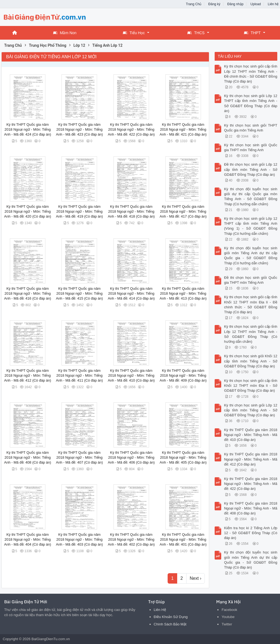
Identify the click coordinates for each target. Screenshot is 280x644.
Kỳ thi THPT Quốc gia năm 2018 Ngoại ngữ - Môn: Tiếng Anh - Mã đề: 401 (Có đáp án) (183, 539)
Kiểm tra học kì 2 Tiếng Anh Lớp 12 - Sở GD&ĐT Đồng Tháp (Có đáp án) (250, 533)
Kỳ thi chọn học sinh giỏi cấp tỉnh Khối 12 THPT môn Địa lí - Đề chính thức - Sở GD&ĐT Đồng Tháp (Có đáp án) (250, 305)
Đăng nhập (235, 4)
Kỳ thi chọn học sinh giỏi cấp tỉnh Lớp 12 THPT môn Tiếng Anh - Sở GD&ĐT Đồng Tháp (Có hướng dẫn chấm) (250, 334)
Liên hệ (273, 4)
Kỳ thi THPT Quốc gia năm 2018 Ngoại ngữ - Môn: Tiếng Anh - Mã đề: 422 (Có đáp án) (131, 129)
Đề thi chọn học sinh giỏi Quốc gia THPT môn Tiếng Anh (250, 280)
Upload (256, 4)
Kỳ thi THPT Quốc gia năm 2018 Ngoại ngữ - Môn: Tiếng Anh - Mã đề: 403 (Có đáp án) (80, 539)
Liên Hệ (160, 610)
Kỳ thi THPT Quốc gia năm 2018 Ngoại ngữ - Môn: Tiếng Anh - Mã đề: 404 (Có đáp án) (28, 539)
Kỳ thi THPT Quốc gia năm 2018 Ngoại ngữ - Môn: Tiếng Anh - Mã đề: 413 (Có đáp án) (183, 293)
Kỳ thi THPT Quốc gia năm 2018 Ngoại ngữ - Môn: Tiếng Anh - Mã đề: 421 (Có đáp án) (183, 129)
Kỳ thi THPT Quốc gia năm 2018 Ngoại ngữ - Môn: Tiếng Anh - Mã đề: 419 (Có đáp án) (80, 211)
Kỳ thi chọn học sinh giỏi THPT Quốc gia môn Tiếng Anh (250, 128)
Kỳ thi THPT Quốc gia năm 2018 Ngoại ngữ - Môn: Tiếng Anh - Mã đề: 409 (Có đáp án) (183, 375)
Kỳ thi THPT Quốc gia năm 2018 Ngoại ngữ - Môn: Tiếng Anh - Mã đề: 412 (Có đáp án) (28, 375)
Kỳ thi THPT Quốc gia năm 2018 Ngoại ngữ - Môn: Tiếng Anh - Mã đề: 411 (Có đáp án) (80, 375)
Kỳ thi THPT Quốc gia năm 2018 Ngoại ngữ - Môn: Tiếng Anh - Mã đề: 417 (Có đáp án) (183, 211)
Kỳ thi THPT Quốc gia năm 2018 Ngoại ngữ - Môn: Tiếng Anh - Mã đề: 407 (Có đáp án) (80, 457)
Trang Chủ (194, 4)
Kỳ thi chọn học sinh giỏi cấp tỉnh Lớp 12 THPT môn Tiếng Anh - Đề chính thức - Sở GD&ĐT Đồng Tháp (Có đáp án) (250, 74)
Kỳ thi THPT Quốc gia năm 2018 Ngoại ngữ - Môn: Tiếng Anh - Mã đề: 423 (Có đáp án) (80, 129)
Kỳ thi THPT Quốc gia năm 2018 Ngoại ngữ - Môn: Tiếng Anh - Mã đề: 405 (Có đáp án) (183, 457)
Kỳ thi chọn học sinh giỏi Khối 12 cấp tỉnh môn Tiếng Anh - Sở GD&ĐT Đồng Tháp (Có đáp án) (250, 361)
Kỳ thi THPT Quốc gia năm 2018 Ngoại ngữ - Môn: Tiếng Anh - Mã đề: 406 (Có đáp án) (131, 457)
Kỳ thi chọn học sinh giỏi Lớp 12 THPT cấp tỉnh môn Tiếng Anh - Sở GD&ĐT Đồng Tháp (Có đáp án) (250, 103)
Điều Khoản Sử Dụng (171, 617)
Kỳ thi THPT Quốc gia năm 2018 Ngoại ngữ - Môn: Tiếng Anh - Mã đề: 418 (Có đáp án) (131, 211)
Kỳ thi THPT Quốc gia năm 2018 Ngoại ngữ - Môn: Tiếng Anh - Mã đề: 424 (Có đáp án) (28, 129)
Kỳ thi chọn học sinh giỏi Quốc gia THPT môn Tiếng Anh (250, 147)
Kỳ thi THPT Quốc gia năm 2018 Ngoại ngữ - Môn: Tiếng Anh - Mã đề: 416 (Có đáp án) (28, 293)
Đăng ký (214, 4)
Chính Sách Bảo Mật (170, 624)
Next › (196, 578)
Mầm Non (65, 33)
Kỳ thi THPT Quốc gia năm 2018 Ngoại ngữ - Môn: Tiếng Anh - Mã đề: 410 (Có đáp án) (131, 375)
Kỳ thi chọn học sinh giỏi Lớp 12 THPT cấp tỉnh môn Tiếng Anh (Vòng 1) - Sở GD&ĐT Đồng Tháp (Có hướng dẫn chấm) (250, 226)
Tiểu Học (134, 33)
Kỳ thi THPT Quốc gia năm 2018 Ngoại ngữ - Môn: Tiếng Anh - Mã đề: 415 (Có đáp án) (80, 293)
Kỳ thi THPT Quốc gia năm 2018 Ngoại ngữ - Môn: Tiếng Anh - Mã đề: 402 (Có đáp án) (131, 539)
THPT (252, 33)
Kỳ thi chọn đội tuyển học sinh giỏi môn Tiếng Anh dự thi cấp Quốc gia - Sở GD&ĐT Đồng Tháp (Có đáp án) (250, 560)
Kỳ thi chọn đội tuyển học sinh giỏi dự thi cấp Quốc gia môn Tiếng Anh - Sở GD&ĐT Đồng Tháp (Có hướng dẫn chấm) (250, 197)
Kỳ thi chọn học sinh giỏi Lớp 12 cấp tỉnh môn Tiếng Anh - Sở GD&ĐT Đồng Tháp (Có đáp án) (250, 410)
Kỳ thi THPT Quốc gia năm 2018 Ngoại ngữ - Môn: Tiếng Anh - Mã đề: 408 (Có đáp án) (28, 457)
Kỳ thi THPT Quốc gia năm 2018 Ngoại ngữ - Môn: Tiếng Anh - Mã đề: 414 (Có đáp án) (131, 293)
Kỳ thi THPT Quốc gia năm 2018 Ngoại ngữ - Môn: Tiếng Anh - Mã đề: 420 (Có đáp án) (28, 211)
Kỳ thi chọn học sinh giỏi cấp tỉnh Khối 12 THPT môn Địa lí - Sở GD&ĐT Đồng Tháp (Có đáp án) (250, 386)
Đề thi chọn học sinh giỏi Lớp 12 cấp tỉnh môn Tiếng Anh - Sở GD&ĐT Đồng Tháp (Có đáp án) (250, 169)
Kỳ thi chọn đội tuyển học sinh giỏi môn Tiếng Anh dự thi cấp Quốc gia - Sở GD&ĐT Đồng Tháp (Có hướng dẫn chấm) (250, 256)
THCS (196, 33)
